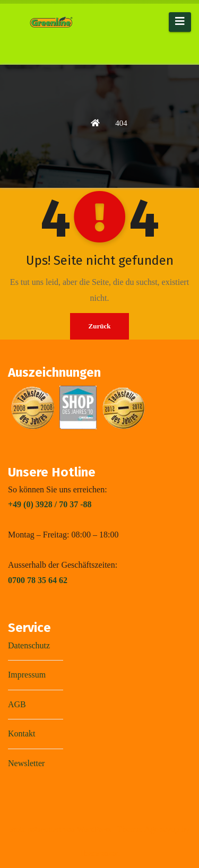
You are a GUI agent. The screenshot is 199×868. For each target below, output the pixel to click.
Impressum (27, 675)
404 (121, 123)
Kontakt (22, 734)
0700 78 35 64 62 (38, 580)
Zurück (100, 326)
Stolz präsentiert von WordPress (61, 829)
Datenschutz (29, 645)
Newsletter (26, 763)
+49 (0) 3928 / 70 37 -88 (50, 504)
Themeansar (98, 853)
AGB (17, 704)
